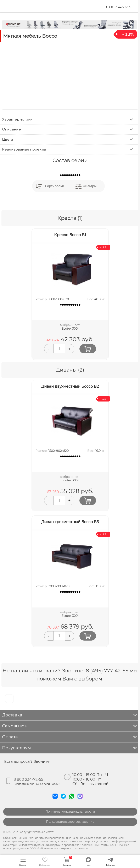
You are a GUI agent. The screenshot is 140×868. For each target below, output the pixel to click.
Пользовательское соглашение (70, 822)
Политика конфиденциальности (70, 812)
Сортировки (55, 186)
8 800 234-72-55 (118, 7)
